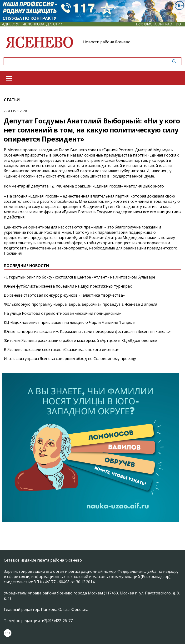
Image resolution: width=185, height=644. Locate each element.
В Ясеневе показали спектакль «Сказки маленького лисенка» (61, 350)
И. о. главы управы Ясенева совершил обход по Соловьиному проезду (70, 359)
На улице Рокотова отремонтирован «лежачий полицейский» (62, 313)
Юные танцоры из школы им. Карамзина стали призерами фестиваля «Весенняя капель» (87, 331)
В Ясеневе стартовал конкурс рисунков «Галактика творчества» (64, 295)
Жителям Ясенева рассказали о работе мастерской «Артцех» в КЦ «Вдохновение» (80, 340)
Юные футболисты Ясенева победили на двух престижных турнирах (68, 286)
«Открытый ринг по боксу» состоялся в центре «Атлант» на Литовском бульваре (80, 277)
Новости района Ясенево (107, 42)
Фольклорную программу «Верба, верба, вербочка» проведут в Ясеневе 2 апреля (80, 304)
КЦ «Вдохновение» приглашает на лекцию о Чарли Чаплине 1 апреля (70, 322)
